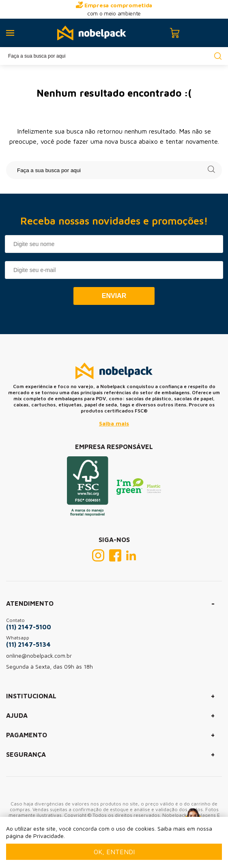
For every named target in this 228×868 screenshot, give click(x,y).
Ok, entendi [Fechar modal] (114, 852)
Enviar (114, 296)
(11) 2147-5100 (29, 627)
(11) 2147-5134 (28, 644)
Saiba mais (114, 423)
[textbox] (114, 56)
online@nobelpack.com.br (39, 655)
